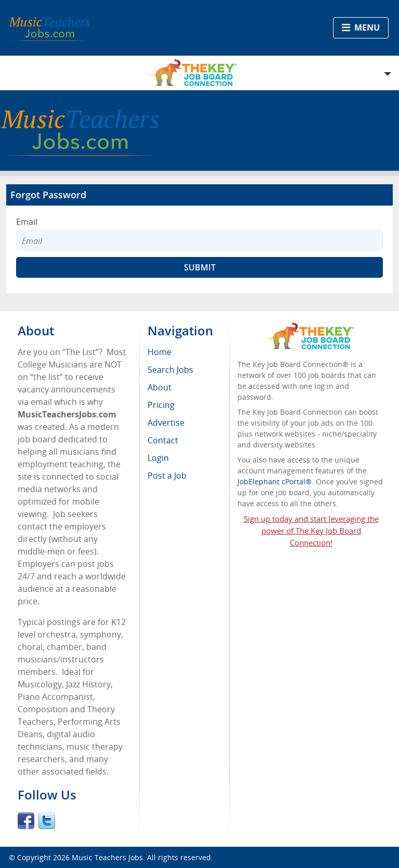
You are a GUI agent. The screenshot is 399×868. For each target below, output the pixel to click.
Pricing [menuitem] (161, 405)
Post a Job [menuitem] (167, 476)
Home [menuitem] (159, 352)
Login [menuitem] (158, 458)
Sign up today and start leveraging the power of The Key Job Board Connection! (311, 531)
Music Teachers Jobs (107, 857)
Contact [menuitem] (163, 440)
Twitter (47, 821)
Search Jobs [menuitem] (170, 370)
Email (27, 222)
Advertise (166, 423)
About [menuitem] (159, 387)
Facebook (26, 821)
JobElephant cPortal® (275, 482)
